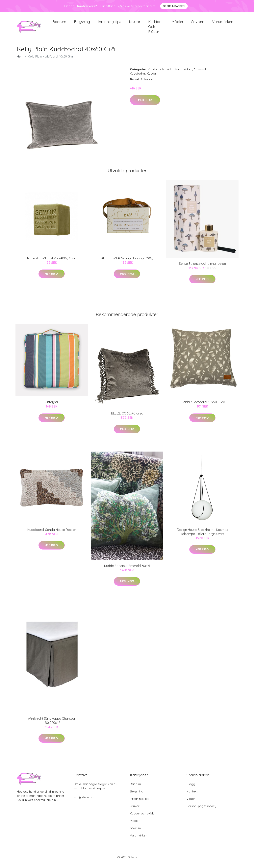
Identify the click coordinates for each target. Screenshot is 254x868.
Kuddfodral (138, 77)
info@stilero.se (84, 801)
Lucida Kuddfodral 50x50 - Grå (203, 406)
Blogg (191, 788)
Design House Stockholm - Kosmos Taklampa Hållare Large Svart (203, 536)
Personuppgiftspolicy (201, 810)
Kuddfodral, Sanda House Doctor (52, 534)
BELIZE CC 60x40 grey (127, 417)
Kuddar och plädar (154, 29)
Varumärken (223, 24)
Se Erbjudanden (174, 6)
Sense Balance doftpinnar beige (202, 268)
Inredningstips (109, 24)
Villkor (191, 803)
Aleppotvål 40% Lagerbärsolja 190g (127, 262)
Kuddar (152, 77)
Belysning (82, 24)
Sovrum (198, 24)
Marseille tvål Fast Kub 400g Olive (52, 262)
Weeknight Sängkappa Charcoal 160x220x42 (52, 725)
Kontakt (192, 795)
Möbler (178, 24)
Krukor (135, 24)
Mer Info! (145, 104)
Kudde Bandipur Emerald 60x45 (127, 570)
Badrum (59, 24)
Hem (20, 60)
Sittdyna (52, 406)
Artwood (200, 73)
